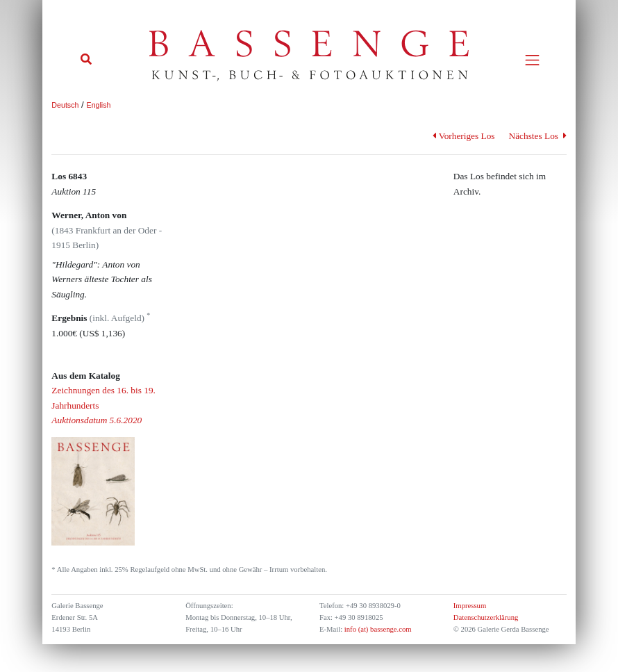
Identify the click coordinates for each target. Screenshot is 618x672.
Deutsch (65, 105)
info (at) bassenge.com (377, 629)
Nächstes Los (538, 136)
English (99, 105)
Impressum (470, 606)
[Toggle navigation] (532, 60)
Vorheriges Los (464, 136)
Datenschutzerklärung (486, 617)
